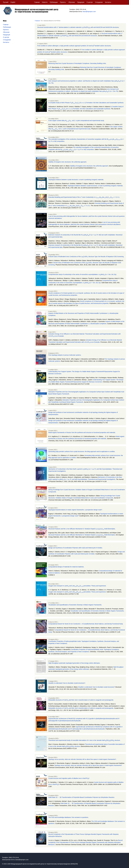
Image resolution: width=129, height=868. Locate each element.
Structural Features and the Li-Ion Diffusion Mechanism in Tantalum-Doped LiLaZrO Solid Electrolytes (82, 529)
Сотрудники (99, 2)
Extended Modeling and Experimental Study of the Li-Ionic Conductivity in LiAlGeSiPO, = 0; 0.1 (84, 197)
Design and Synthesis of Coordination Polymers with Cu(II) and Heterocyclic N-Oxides (75, 548)
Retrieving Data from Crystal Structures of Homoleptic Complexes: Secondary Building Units (77, 63)
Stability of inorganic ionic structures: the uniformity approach (67, 162)
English (13, 2)
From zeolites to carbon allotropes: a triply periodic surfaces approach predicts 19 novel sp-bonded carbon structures (74, 46)
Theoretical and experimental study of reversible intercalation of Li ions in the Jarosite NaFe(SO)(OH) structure (84, 740)
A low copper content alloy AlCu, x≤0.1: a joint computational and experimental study (76, 121)
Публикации (54, 2)
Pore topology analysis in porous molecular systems (65, 355)
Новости (45, 2)
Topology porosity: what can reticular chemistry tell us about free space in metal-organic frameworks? (82, 759)
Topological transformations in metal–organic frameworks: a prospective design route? (75, 510)
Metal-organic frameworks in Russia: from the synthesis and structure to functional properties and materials (82, 432)
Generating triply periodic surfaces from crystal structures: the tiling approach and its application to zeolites (82, 451)
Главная (37, 2)
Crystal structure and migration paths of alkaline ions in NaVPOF (69, 778)
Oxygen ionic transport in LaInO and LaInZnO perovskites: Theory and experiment (77, 586)
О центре (90, 2)
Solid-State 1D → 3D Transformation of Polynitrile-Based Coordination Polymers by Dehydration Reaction (81, 797)
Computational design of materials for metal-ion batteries (66, 567)
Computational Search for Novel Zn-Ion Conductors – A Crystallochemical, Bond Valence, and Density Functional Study (85, 624)
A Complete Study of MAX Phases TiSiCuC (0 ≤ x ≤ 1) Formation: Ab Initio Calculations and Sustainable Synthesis (86, 103)
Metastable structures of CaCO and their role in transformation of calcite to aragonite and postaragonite (81, 700)
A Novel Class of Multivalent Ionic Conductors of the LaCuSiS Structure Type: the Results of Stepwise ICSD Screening (86, 257)
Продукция (81, 2)
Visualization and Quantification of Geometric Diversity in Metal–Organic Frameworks (75, 605)
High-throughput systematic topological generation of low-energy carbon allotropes (74, 663)
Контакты (108, 2)
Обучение (72, 2)
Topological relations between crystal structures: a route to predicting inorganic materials (76, 180)
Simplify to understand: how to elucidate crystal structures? (67, 683)
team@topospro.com (89, 12)
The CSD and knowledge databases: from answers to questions (68, 817)
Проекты (63, 2)
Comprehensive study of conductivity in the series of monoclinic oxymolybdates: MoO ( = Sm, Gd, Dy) (82, 274)
